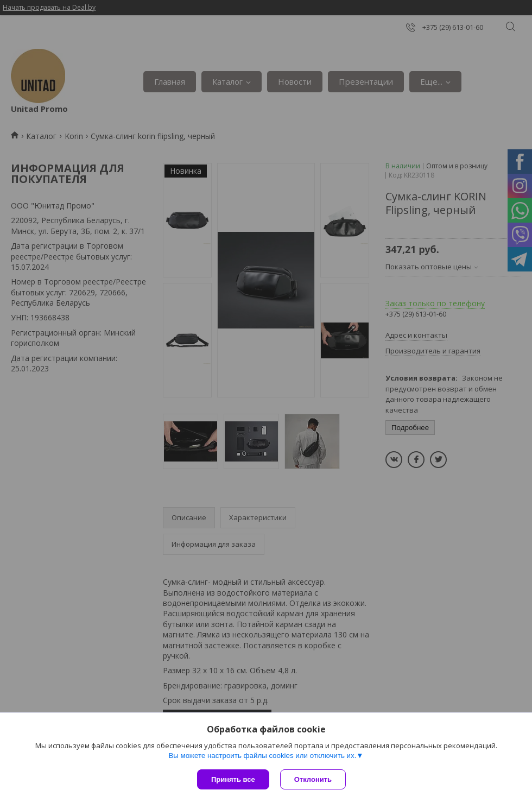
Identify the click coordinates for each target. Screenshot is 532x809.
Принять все (233, 779)
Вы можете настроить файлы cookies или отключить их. (262, 756)
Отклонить (313, 779)
